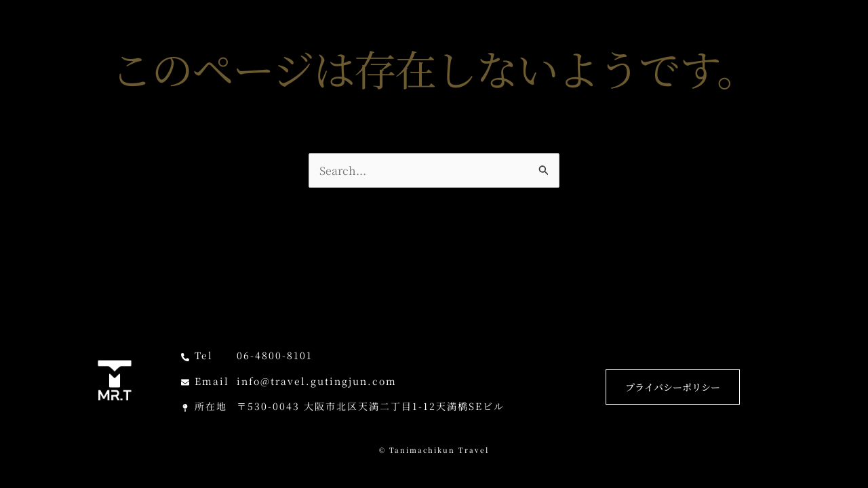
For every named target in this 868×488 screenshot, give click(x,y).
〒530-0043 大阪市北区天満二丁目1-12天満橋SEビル (371, 406)
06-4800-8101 (275, 355)
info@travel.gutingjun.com (317, 381)
